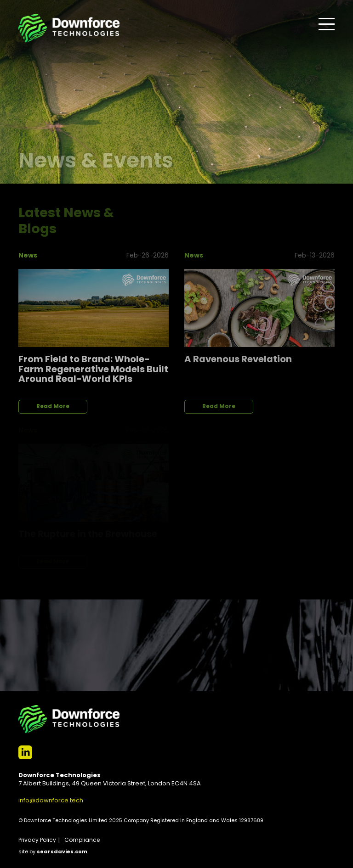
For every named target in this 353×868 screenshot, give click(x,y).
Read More (53, 407)
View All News (300, 209)
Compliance (82, 840)
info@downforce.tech (51, 801)
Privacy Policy (37, 840)
